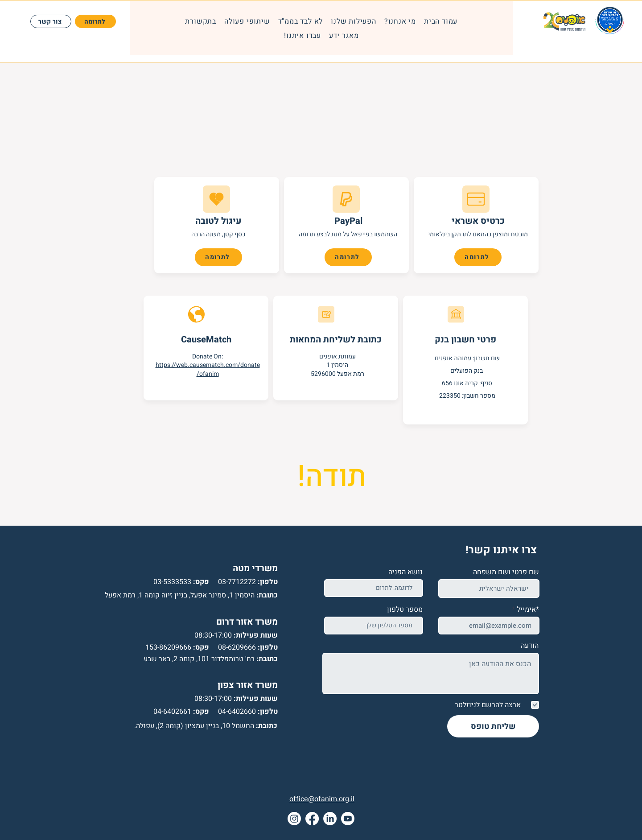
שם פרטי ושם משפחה (506, 572)
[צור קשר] (51, 21)
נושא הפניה (405, 572)
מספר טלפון (405, 609)
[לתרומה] (95, 21)
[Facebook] (312, 819)
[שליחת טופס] (493, 726)
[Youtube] (348, 819)
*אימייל (528, 609)
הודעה (530, 646)
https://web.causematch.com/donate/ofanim (208, 369)
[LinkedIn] (330, 819)
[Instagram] (294, 819)
